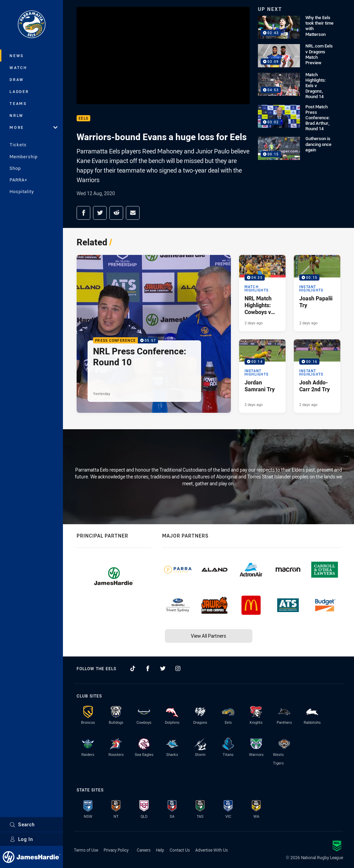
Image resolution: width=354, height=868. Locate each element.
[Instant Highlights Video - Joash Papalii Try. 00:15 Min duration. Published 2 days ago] (317, 293)
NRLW (17, 115)
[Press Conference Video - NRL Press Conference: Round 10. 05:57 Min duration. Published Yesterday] (154, 334)
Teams (18, 103)
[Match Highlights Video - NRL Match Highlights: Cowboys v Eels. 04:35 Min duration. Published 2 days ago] (262, 293)
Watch (18, 67)
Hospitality (22, 191)
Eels (83, 118)
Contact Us (180, 850)
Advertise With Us (212, 850)
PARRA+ (18, 180)
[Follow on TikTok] (133, 668)
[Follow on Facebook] (148, 668)
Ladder (19, 91)
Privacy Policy (116, 850)
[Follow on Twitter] (163, 668)
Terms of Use (86, 850)
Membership (24, 157)
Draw (17, 79)
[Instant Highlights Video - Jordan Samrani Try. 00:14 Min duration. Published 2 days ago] (262, 376)
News (17, 56)
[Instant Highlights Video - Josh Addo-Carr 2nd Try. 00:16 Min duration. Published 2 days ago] (317, 376)
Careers (144, 850)
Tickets (18, 145)
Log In (21, 839)
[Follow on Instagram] (178, 668)
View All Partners (208, 636)
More (34, 127)
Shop (15, 168)
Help (160, 850)
